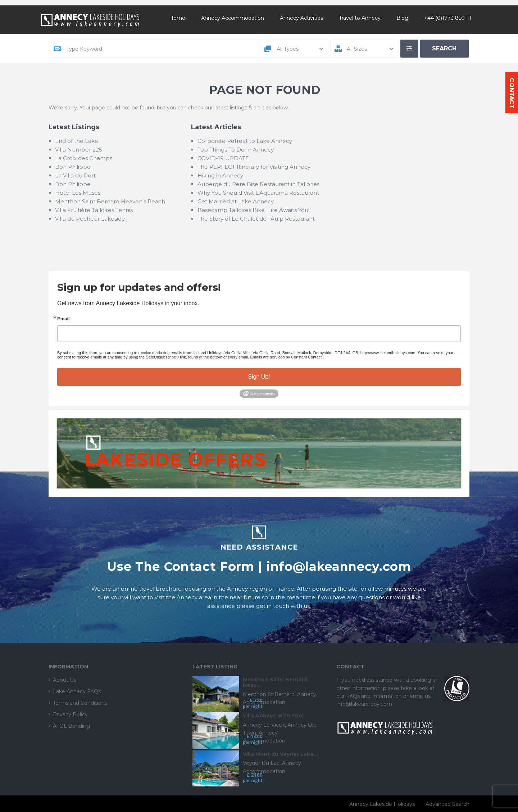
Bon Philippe (73, 167)
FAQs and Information (375, 696)
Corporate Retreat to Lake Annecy (245, 141)
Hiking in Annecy (220, 175)
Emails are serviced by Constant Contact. (286, 357)
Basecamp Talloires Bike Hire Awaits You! (253, 210)
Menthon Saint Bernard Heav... (275, 683)
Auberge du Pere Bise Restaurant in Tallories (258, 184)
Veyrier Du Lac (261, 763)
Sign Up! (259, 377)
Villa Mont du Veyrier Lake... (280, 754)
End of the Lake (77, 141)
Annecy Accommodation (233, 18)
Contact (512, 93)
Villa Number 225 (79, 150)
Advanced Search (447, 804)
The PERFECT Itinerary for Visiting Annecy (254, 167)
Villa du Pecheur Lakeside (90, 219)
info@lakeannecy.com (339, 566)
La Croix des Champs (84, 158)
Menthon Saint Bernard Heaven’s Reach (110, 201)
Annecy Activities (301, 18)
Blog (402, 18)
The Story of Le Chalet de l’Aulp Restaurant (256, 219)
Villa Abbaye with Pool (273, 716)
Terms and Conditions (80, 703)
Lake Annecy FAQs (77, 691)
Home (177, 18)
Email (63, 319)
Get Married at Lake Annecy (236, 201)
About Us (65, 680)
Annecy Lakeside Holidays (382, 804)
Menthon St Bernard (269, 694)
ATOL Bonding (71, 726)
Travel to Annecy (360, 18)
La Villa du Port (75, 175)
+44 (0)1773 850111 (448, 18)
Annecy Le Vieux (264, 725)
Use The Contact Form (181, 566)
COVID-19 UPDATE (223, 158)
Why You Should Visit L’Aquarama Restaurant (258, 193)
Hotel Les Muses (78, 193)
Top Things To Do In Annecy (236, 150)
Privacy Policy (70, 714)
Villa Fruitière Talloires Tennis (94, 210)
